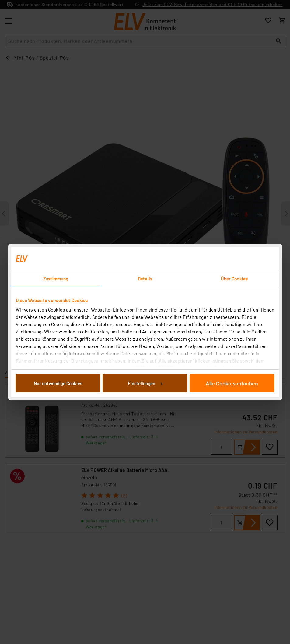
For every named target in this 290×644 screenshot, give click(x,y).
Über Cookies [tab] (234, 279)
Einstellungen (145, 383)
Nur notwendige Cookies (58, 383)
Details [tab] (145, 279)
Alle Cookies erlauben (232, 383)
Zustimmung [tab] (56, 279)
